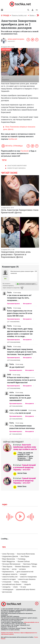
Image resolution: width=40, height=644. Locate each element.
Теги (4, 547)
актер (14, 569)
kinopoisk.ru (6, 80)
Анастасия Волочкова (26, 554)
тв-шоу (23, 587)
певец (16, 582)
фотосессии (7, 592)
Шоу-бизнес (6, 50)
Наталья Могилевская (11, 564)
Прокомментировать (14, 304)
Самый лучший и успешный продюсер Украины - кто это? (24, 467)
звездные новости (10, 574)
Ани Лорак (25, 556)
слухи (15, 587)
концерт (23, 574)
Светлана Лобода (30, 564)
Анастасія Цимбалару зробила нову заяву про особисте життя (25, 447)
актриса (22, 569)
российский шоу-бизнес (12, 584)
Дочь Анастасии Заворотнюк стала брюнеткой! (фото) (20, 211)
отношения (7, 582)
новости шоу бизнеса (27, 579)
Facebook (25, 151)
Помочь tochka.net (19, 16)
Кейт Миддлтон (9, 561)
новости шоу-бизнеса (16, 168)
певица (24, 582)
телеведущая (8, 589)
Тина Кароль (7, 567)
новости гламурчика (28, 577)
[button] (33, 10)
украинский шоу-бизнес (26, 589)
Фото (34, 567)
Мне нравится (27, 304)
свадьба (27, 584)
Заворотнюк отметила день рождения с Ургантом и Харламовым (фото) (16, 254)
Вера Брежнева (9, 559)
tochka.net (13, 139)
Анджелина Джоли (10, 556)
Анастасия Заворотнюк (17, 166)
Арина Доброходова (16, 39)
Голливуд (21, 559)
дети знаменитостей (25, 572)
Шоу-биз (6, 569)
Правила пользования (7, 633)
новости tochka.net (10, 577)
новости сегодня (9, 579)
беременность (8, 572)
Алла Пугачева (8, 554)
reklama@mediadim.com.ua (31, 622)
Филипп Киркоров (22, 567)
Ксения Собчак (24, 561)
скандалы (6, 587)
